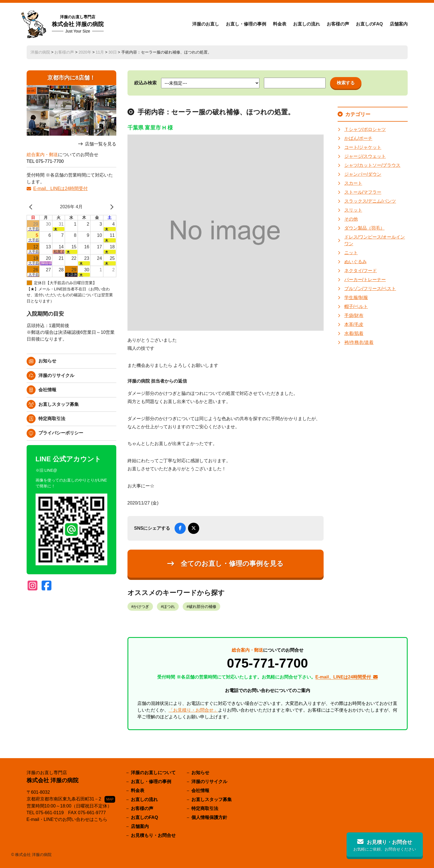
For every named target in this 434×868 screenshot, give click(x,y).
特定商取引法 (52, 419)
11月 (100, 52)
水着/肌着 (354, 333)
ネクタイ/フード (361, 271)
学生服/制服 (356, 298)
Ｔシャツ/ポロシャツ (365, 129)
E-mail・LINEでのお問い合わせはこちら (67, 819)
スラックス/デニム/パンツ (370, 201)
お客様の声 (338, 24)
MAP (110, 799)
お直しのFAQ (369, 24)
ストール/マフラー (363, 192)
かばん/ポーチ (358, 138)
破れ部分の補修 (203, 607)
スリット (353, 210)
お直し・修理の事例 (246, 24)
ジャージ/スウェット (365, 156)
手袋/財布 (354, 315)
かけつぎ (141, 607)
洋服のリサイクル (56, 375)
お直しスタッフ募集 (59, 404)
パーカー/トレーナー (365, 280)
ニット (351, 253)
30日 (113, 52)
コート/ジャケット (363, 147)
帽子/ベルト (356, 306)
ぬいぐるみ (356, 262)
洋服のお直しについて (153, 773)
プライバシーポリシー (61, 433)
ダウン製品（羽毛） (365, 228)
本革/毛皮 (354, 324)
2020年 (85, 52)
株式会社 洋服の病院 (78, 24)
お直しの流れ (307, 24)
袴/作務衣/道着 (359, 342)
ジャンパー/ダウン (363, 174)
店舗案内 (399, 24)
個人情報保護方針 (209, 817)
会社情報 (47, 390)
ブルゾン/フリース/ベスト (370, 289)
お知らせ (47, 361)
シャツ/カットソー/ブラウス (373, 165)
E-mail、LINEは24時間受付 (61, 188)
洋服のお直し (206, 24)
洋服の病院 (40, 52)
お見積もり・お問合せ (153, 835)
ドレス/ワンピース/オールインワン (375, 240)
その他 (351, 219)
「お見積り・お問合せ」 (193, 710)
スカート (353, 183)
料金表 (280, 24)
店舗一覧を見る (101, 144)
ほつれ (169, 607)
